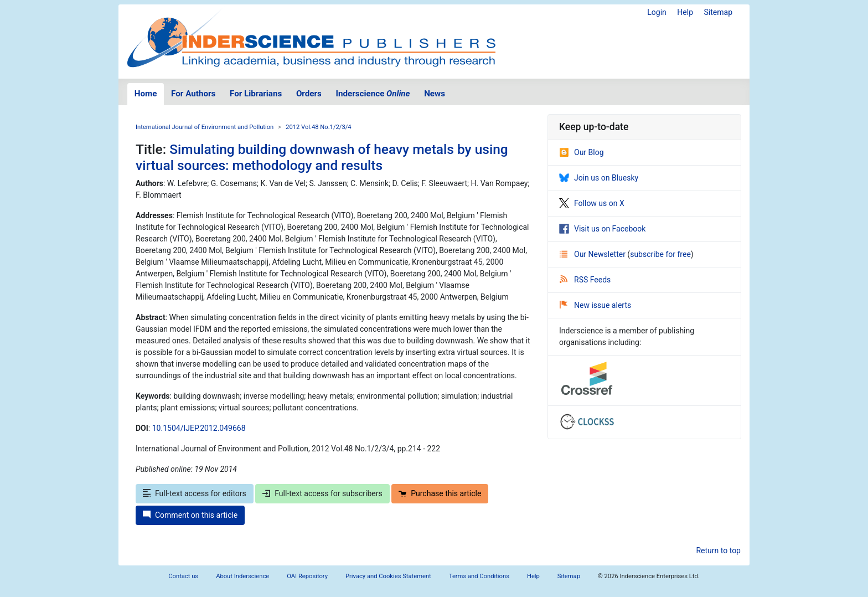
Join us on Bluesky (599, 178)
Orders (309, 94)
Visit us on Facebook (602, 229)
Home (146, 94)
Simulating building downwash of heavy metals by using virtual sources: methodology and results (322, 157)
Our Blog (582, 152)
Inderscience (373, 94)
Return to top (718, 550)
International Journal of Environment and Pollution (205, 127)
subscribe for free (660, 254)
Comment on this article (190, 515)
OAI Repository (307, 576)
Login (657, 12)
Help (685, 12)
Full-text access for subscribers (322, 493)
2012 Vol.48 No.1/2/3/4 (319, 127)
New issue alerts (595, 305)
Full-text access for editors (195, 493)
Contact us (183, 576)
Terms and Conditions (479, 576)
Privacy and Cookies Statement (388, 576)
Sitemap (718, 12)
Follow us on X (592, 203)
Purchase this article (440, 493)
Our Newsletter (593, 254)
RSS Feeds (585, 280)
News (435, 94)
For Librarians (256, 94)
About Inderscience (242, 576)
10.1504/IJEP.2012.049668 (199, 428)
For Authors (193, 94)
